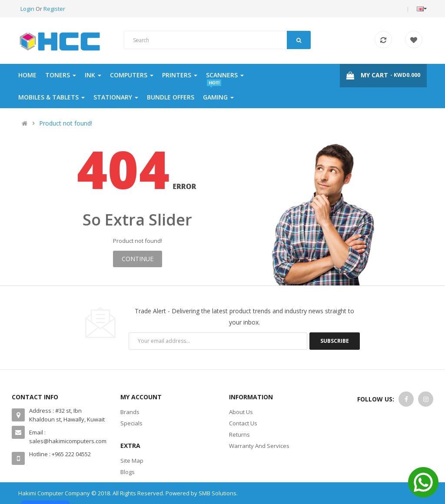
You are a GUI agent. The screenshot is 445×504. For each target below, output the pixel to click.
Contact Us (243, 423)
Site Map (132, 461)
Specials (131, 423)
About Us (241, 412)
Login (28, 9)
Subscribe (335, 341)
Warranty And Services (259, 446)
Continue (138, 259)
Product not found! (66, 123)
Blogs (128, 472)
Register (54, 9)
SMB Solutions (218, 493)
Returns (239, 434)
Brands (130, 412)
